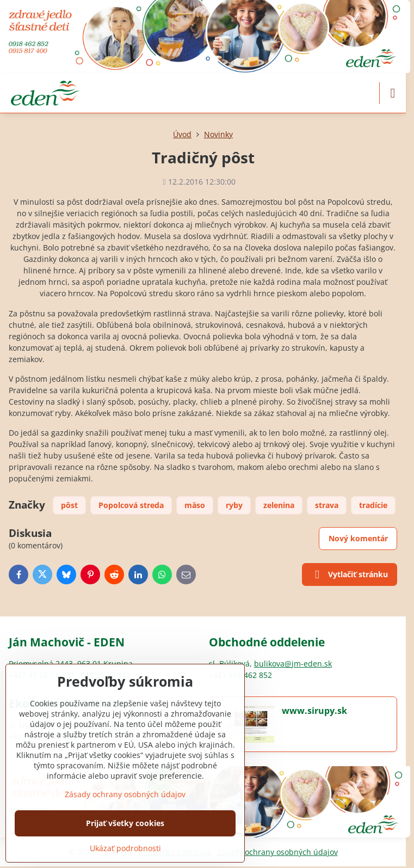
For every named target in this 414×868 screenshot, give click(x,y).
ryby (234, 505)
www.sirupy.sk (314, 711)
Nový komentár (358, 538)
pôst (69, 505)
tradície (373, 505)
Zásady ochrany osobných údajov (277, 852)
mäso (195, 505)
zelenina (279, 505)
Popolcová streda (131, 505)
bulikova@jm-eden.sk (293, 664)
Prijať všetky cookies (125, 823)
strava (327, 505)
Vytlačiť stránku (349, 575)
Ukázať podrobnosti (125, 848)
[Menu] (393, 93)
